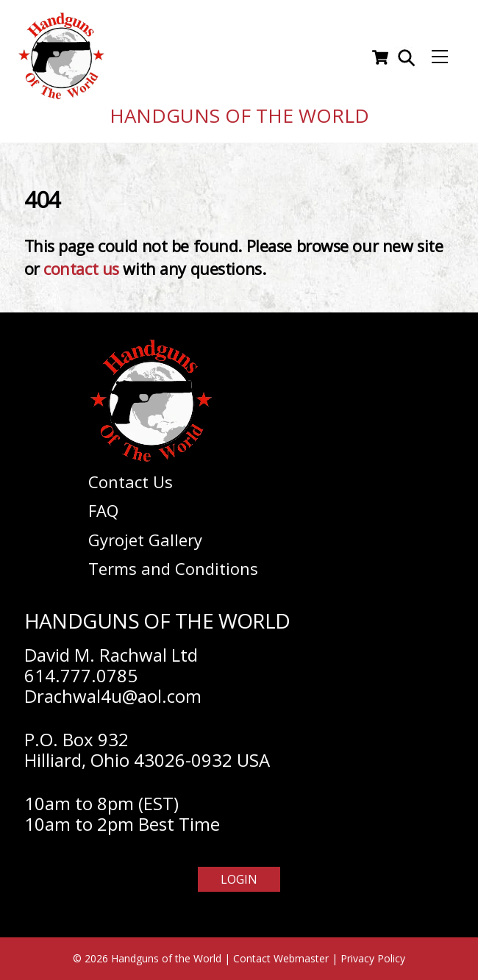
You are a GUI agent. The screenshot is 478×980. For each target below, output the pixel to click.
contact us (81, 269)
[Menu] (440, 57)
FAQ (103, 510)
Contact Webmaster (281, 958)
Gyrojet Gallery (145, 540)
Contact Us (131, 482)
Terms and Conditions (173, 568)
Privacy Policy (373, 958)
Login (239, 879)
